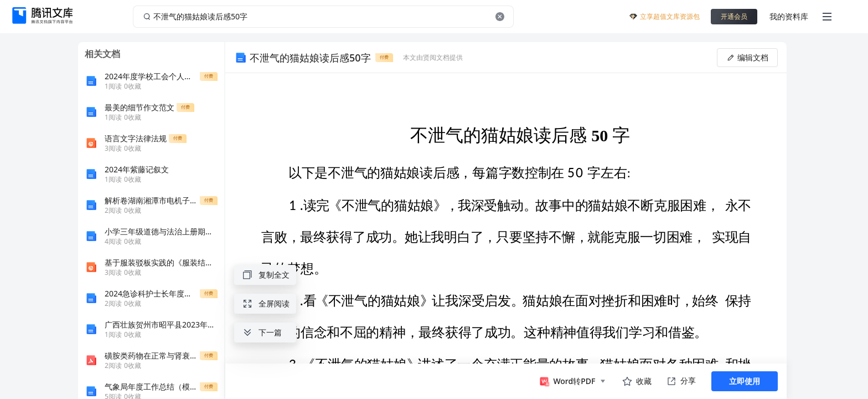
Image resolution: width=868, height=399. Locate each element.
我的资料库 (789, 16)
